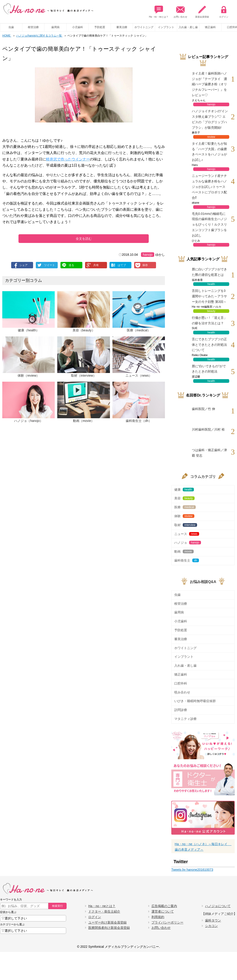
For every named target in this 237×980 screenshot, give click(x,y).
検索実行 (57, 906)
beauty (211, 311)
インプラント (166, 27)
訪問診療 (181, 710)
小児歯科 (78, 27)
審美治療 (122, 27)
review (211, 137)
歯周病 (55, 27)
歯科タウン (213, 920)
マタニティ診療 (185, 719)
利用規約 (158, 917)
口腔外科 (181, 683)
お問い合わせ (180, 11)
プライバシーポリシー (167, 922)
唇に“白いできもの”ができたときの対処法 (209, 369)
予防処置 (100, 27)
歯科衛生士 (187, 560)
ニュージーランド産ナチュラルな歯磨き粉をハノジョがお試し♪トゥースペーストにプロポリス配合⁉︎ (209, 187)
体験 (184, 516)
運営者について (163, 911)
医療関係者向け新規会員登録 (109, 928)
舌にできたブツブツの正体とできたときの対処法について (209, 345)
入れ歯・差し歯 (188, 27)
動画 (184, 551)
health (211, 284)
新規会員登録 (202, 11)
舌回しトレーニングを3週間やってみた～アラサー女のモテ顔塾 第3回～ (209, 296)
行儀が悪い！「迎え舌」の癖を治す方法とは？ (209, 320)
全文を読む (84, 239)
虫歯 (11, 27)
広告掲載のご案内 (164, 906)
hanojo (148, 255)
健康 (184, 490)
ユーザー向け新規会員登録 (107, 922)
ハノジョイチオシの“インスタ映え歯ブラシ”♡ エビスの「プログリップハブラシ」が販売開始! (210, 119)
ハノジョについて (218, 906)
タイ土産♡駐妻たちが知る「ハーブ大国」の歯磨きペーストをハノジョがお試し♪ (209, 152)
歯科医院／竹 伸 (203, 409)
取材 (186, 525)
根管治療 (33, 27)
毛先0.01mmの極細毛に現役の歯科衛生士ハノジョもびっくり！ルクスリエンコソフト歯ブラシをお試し (209, 225)
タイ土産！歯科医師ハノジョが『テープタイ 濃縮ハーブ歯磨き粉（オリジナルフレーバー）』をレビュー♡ (209, 84)
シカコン (211, 926)
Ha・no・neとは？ (159, 11)
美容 (184, 498)
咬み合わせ (182, 692)
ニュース (187, 534)
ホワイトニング (144, 27)
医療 (185, 507)
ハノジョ (188, 543)
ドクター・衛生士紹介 (104, 911)
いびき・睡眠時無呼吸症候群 (195, 701)
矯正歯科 (210, 27)
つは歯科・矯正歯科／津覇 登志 (209, 453)
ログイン (224, 11)
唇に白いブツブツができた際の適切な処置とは (209, 272)
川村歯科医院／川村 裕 (208, 429)
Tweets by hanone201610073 (192, 870)
